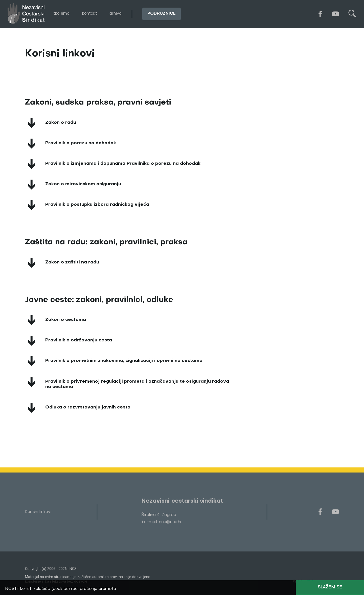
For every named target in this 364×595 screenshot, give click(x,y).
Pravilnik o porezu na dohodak (81, 143)
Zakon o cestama (66, 320)
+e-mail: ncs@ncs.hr (162, 522)
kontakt (90, 14)
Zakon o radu (61, 123)
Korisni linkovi (38, 512)
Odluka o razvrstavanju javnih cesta (88, 407)
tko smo (61, 14)
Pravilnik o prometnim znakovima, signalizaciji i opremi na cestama (124, 361)
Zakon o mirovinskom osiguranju (83, 184)
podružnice (162, 14)
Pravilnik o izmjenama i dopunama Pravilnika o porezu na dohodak (123, 164)
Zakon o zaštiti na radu (72, 262)
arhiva (116, 14)
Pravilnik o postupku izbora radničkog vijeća (97, 205)
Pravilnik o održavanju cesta (79, 340)
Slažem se (330, 587)
